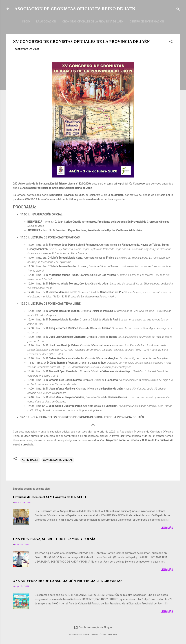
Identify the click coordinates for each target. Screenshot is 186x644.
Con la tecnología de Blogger (93, 627)
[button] (171, 42)
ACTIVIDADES (30, 460)
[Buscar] (178, 10)
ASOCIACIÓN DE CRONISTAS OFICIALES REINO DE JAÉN (75, 9)
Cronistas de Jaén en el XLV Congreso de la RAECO (49, 497)
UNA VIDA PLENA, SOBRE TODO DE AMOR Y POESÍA (54, 539)
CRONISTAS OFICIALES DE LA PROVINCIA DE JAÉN (93, 22)
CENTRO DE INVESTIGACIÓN (147, 22)
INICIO (26, 22)
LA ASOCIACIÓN (46, 22)
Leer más (167, 528)
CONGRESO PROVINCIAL (58, 460)
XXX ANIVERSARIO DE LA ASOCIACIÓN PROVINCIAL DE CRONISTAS (68, 581)
